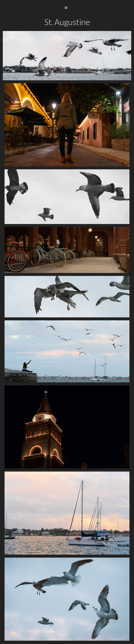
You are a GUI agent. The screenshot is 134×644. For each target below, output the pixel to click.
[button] (66, 8)
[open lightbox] (67, 125)
